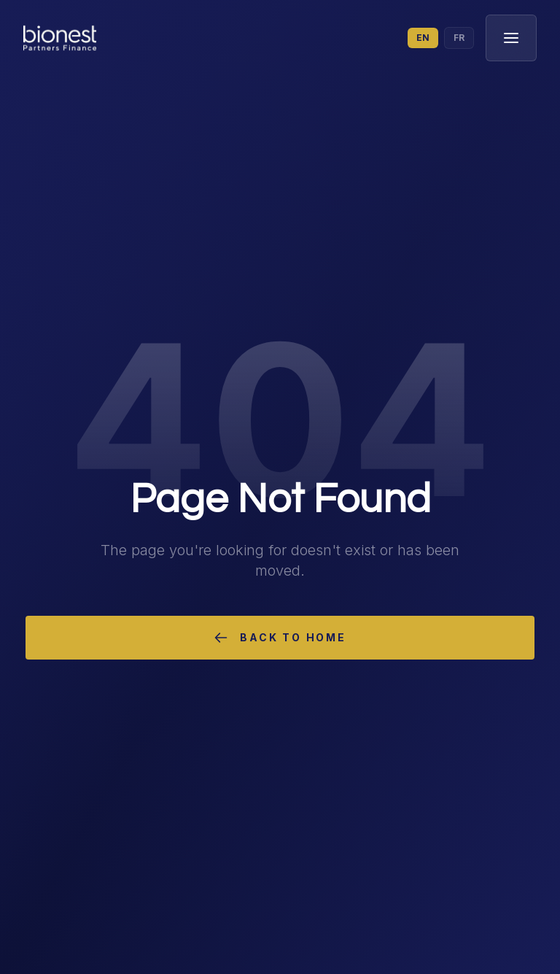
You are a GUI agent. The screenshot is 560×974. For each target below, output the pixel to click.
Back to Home (280, 638)
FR (459, 38)
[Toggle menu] (511, 38)
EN (423, 38)
